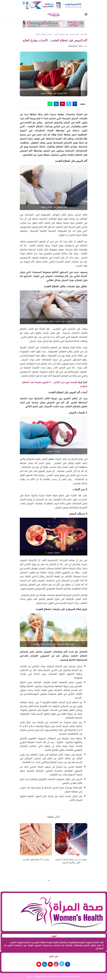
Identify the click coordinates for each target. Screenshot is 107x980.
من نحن (54, 956)
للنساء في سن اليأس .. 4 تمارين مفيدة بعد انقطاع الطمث (55, 384)
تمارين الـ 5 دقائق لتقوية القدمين (36, 859)
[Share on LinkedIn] (56, 104)
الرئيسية (84, 34)
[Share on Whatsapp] (50, 104)
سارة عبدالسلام (76, 46)
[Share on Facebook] (75, 104)
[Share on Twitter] (69, 104)
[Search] (21, 15)
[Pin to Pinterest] (62, 104)
